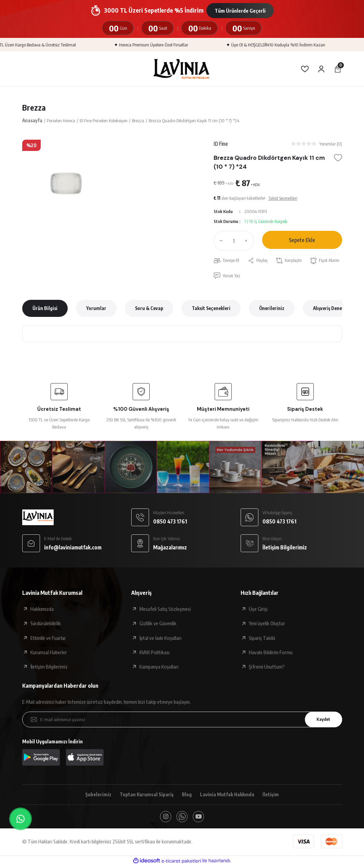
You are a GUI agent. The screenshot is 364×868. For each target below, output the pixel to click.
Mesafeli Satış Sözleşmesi (165, 610)
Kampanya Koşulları (159, 668)
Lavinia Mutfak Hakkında (228, 796)
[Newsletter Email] (182, 720)
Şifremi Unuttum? (267, 668)
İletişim (272, 796)
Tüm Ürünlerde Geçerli (240, 11)
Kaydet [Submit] (322, 720)
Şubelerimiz (97, 796)
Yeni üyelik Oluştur (267, 624)
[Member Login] (321, 69)
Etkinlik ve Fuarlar (48, 639)
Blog (186, 796)
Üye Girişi (258, 610)
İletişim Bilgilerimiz (49, 668)
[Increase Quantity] (248, 241)
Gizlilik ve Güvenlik (158, 624)
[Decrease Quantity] (220, 241)
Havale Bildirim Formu (271, 653)
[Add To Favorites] (338, 158)
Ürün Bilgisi (45, 309)
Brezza (34, 108)
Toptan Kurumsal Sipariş (145, 796)
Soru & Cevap (149, 309)
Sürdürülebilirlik (46, 624)
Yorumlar (96, 309)
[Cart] (338, 69)
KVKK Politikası (154, 653)
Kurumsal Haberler (49, 653)
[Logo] (182, 69)
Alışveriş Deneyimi (332, 309)
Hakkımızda (42, 610)
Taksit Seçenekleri (211, 309)
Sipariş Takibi (262, 639)
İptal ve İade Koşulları (160, 639)
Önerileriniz (272, 309)
